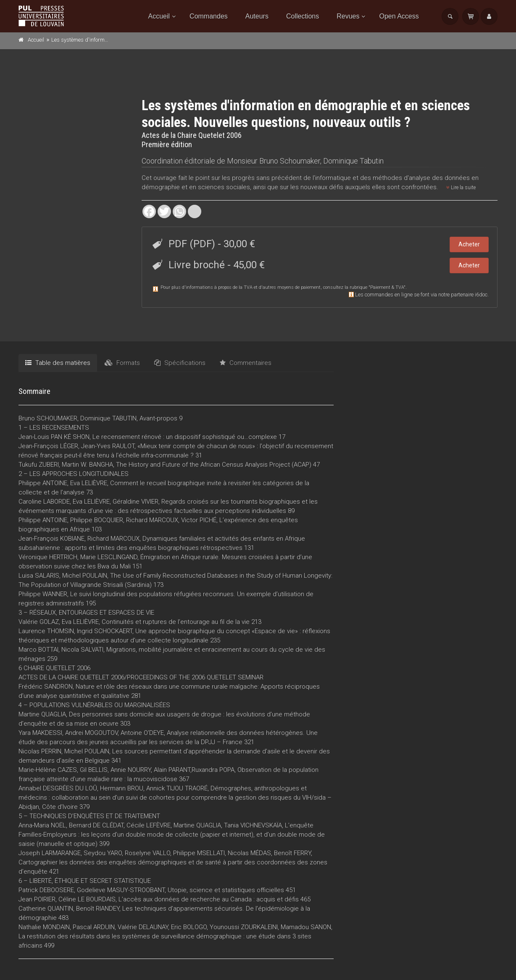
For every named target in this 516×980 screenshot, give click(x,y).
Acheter (469, 244)
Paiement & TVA (387, 287)
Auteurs (257, 16)
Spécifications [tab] (180, 363)
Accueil (159, 16)
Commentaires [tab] (246, 363)
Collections (303, 16)
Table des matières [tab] (58, 363)
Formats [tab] (122, 363)
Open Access (399, 16)
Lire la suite (461, 188)
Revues (348, 16)
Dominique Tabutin (353, 161)
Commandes (209, 16)
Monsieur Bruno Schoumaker (274, 161)
